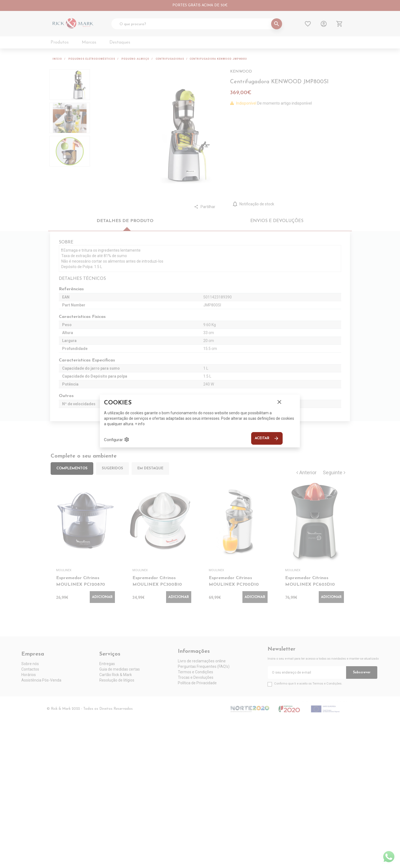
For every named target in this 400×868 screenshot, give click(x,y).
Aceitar (267, 438)
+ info (140, 424)
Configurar (117, 439)
